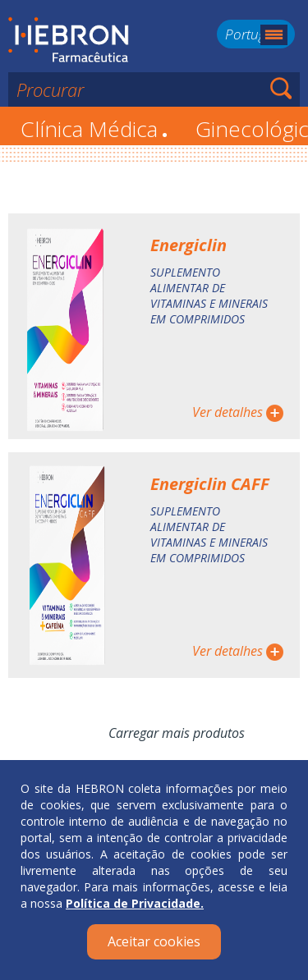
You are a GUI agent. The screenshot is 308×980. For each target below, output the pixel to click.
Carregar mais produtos (177, 733)
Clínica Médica (94, 129)
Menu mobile (274, 35)
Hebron (69, 40)
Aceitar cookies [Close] (154, 941)
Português (256, 34)
